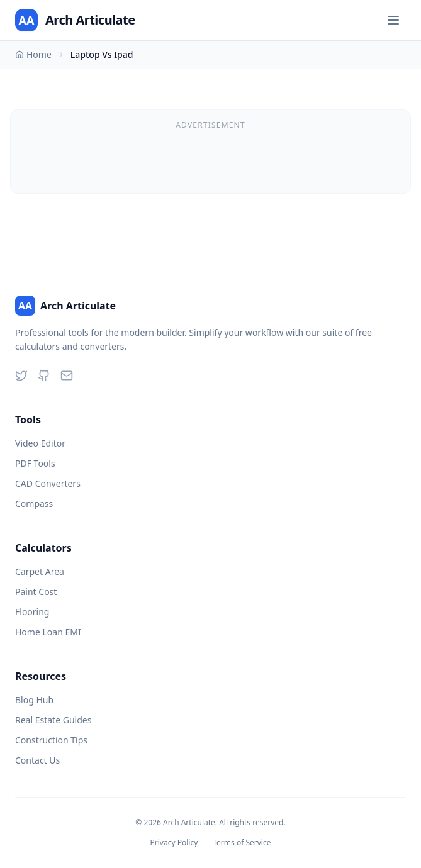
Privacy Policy (174, 843)
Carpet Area (40, 571)
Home (33, 54)
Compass (34, 504)
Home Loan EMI (48, 632)
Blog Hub (34, 700)
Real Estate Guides (53, 720)
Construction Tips (51, 740)
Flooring (32, 612)
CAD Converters (48, 483)
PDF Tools (35, 463)
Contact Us (37, 760)
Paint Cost (36, 592)
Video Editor (40, 443)
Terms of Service (242, 843)
